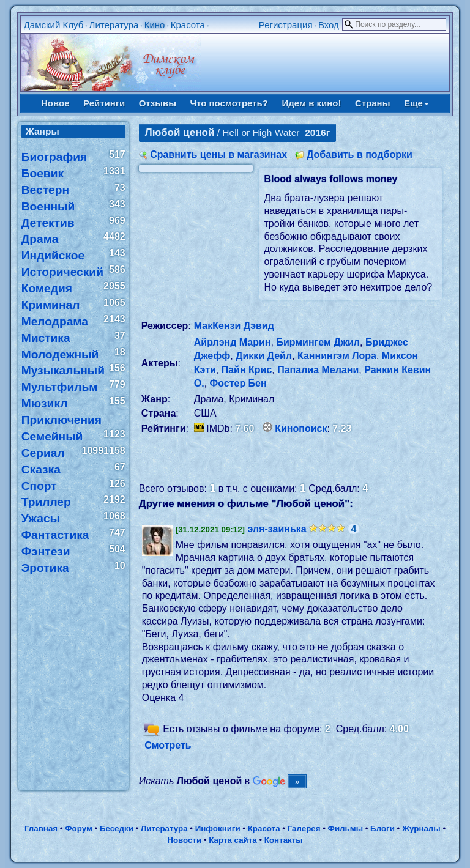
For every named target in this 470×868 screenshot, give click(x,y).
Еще (416, 103)
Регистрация (286, 25)
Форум (79, 829)
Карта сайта (233, 840)
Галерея (304, 829)
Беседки (117, 829)
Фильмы (345, 829)
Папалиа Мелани (318, 370)
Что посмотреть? (229, 103)
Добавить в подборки (360, 154)
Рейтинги (104, 103)
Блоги (382, 829)
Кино (155, 25)
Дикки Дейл (264, 356)
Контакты (284, 840)
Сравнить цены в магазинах (218, 154)
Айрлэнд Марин (233, 342)
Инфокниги (218, 829)
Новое (55, 103)
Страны (373, 103)
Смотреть (168, 745)
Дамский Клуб (54, 25)
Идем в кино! (311, 103)
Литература (114, 25)
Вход (329, 25)
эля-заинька (277, 529)
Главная (41, 829)
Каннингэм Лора (337, 356)
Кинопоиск (301, 428)
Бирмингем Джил (318, 342)
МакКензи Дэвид (234, 326)
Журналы (421, 829)
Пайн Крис (247, 370)
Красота (188, 25)
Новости (184, 840)
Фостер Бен (238, 383)
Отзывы (158, 103)
